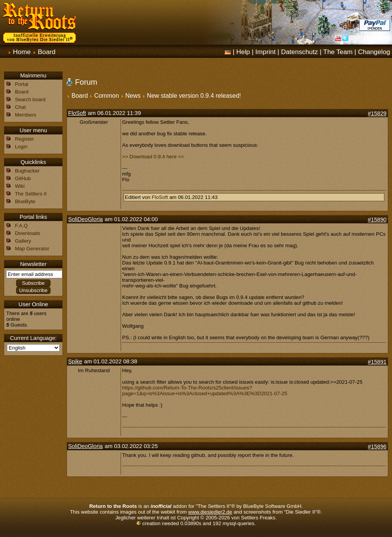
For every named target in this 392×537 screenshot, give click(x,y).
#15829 (377, 113)
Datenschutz (299, 52)
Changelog (374, 52)
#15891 (377, 362)
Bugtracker (27, 171)
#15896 (377, 447)
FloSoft (77, 113)
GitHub (23, 178)
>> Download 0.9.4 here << (153, 157)
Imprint (265, 52)
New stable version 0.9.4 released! (194, 96)
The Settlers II (31, 194)
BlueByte (25, 201)
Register (24, 139)
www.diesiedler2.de (210, 512)
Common (107, 96)
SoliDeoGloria (85, 219)
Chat (20, 107)
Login (21, 147)
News (133, 96)
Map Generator (32, 249)
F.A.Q (21, 226)
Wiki (20, 186)
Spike (75, 361)
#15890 (377, 220)
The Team (338, 52)
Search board (30, 99)
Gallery (23, 241)
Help (243, 52)
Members (26, 115)
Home (22, 52)
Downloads (28, 233)
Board (47, 52)
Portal (22, 84)
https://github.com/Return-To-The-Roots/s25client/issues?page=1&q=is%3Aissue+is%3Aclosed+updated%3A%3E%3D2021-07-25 (205, 391)
